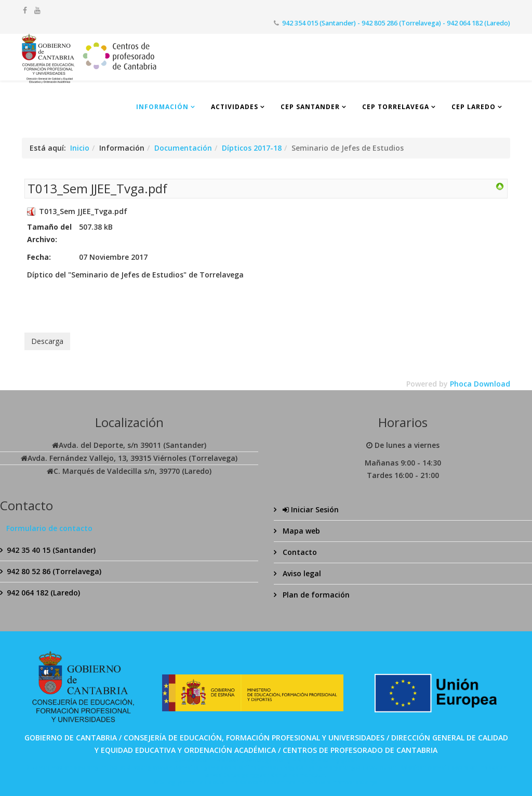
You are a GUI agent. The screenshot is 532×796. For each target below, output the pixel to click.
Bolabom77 (254, 782)
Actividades (235, 107)
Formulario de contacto (49, 528)
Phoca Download (480, 384)
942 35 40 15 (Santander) (51, 550)
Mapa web (300, 531)
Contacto (299, 552)
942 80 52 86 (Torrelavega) (54, 571)
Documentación (183, 148)
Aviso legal (301, 573)
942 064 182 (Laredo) (43, 593)
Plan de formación (315, 595)
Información (162, 107)
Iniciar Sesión (310, 509)
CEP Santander (310, 107)
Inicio (80, 148)
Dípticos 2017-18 (252, 148)
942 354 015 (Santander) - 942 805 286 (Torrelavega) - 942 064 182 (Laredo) (396, 23)
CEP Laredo (474, 107)
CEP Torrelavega (396, 107)
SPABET (232, 760)
